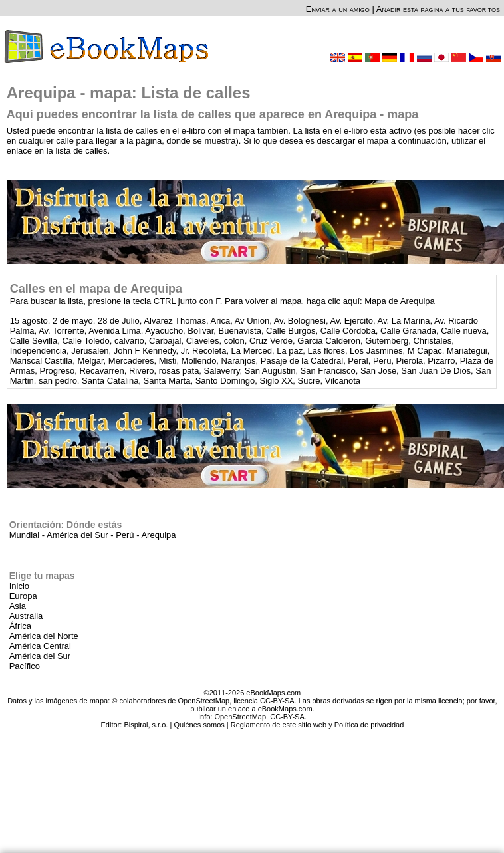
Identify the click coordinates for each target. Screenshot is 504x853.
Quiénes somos (199, 725)
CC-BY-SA (287, 717)
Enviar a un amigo (338, 9)
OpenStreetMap (240, 717)
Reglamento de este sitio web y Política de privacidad (317, 725)
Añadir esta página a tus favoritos (438, 9)
